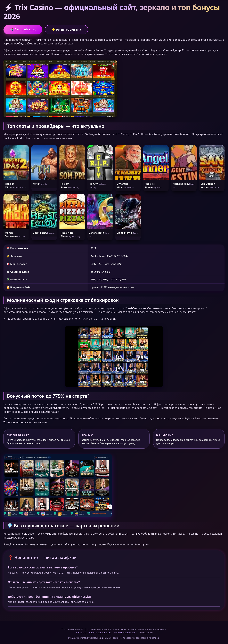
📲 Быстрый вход (23, 29)
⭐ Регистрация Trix (66, 30)
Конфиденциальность (126, 633)
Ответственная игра (100, 633)
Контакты (81, 633)
